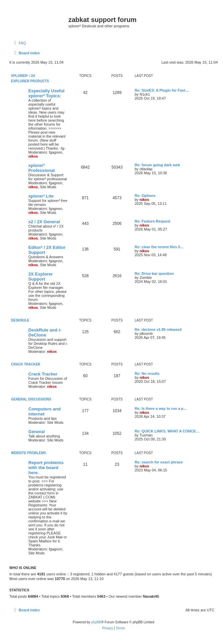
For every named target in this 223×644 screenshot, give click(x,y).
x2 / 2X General (44, 222)
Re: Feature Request (152, 221)
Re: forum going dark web (157, 165)
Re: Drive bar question (154, 274)
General (36, 432)
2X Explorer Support (40, 277)
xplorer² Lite (41, 196)
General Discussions (31, 399)
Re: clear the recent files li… (159, 247)
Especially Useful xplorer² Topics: (46, 93)
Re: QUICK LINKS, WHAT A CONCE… (167, 431)
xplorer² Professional (41, 168)
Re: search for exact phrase (159, 462)
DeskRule (20, 320)
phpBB (96, 622)
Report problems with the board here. (46, 468)
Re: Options (145, 196)
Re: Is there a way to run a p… (161, 408)
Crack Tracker (26, 364)
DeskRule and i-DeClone (45, 332)
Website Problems (28, 453)
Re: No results (147, 373)
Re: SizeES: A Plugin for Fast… (162, 90)
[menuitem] (19, 43)
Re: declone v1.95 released (158, 329)
